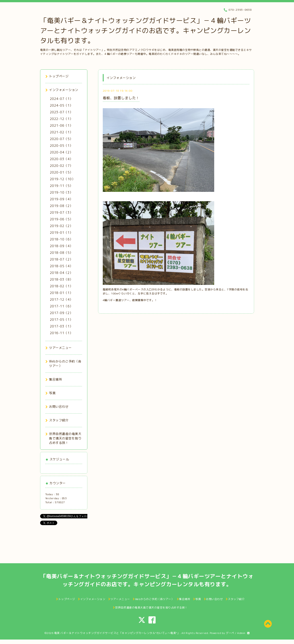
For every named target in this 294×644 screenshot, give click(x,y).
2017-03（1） (61, 326)
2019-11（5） (61, 186)
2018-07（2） (61, 259)
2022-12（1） (61, 119)
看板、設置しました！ (121, 98)
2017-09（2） (61, 313)
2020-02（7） (61, 166)
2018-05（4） (61, 266)
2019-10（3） (61, 192)
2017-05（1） (61, 320)
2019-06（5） (61, 219)
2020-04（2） (61, 152)
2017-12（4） (61, 299)
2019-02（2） (61, 226)
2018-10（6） (61, 239)
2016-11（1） (61, 333)
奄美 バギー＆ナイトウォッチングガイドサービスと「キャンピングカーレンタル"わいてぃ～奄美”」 (117, 633)
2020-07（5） (61, 139)
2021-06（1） (61, 125)
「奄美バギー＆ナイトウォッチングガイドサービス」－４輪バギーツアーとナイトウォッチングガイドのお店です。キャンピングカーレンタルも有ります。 (146, 31)
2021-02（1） (61, 132)
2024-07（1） (61, 99)
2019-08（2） (61, 206)
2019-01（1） (61, 233)
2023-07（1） (61, 112)
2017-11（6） (61, 306)
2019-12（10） (63, 179)
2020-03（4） (61, 159)
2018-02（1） (61, 286)
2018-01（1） (61, 293)
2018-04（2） (61, 273)
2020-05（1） (61, 146)
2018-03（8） (61, 279)
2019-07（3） (61, 212)
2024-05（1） (61, 105)
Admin (241, 633)
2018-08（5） (61, 253)
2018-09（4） (61, 246)
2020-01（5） (61, 172)
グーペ (230, 633)
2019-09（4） (61, 199)
